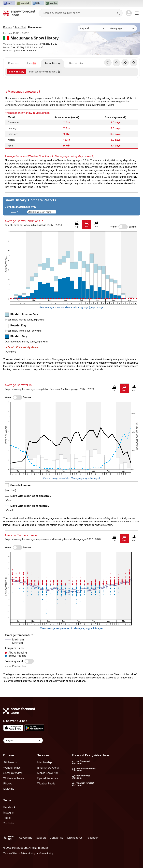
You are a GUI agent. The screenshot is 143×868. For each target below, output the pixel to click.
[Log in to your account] (129, 13)
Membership (44, 762)
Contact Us (57, 838)
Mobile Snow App (48, 773)
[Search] (119, 13)
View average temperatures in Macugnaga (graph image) (71, 628)
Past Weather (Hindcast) (44, 72)
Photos (8, 783)
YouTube (9, 823)
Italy (20, 27)
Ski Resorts (10, 762)
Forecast (13, 63)
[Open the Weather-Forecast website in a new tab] (52, 3)
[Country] (92, 28)
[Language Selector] (23, 740)
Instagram (9, 813)
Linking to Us (75, 838)
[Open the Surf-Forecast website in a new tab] (9, 3)
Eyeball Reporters (48, 778)
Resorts (8, 27)
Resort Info (76, 63)
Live (31, 63)
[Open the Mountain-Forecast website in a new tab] (24, 3)
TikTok (7, 818)
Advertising (26, 838)
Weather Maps (12, 768)
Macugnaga (35, 27)
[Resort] (122, 28)
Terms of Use (10, 853)
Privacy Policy (28, 853)
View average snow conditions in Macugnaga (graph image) (72, 307)
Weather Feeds (46, 783)
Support (41, 838)
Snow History (52, 63)
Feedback (92, 838)
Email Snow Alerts (48, 768)
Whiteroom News (14, 778)
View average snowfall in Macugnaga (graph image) (71, 478)
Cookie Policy (46, 853)
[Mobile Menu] (137, 13)
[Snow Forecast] (19, 13)
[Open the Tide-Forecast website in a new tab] (38, 3)
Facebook (9, 807)
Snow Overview (13, 773)
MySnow (9, 789)
